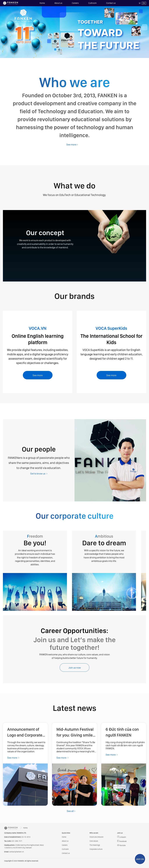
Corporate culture (96, 849)
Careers (75, 3)
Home (42, 3)
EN (144, 3)
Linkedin (122, 837)
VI (140, 3)
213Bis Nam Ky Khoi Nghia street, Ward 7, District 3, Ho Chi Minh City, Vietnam (24, 846)
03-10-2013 (17, 837)
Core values (94, 841)
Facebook (122, 841)
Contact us (111, 3)
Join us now (75, 668)
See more (38, 375)
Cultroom (92, 3)
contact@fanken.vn (14, 852)
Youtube (121, 845)
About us (58, 3)
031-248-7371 (13, 841)
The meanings (95, 845)
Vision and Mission (96, 837)
